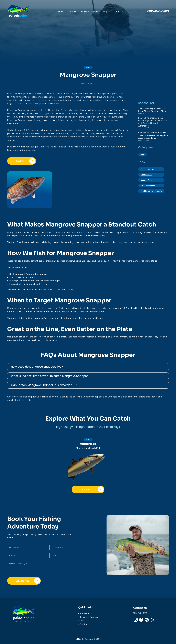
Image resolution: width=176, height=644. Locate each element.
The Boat (72, 11)
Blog (105, 11)
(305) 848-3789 (158, 11)
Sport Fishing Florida (150, 187)
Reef (143, 155)
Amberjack (88, 444)
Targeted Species (90, 11)
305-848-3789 (140, 613)
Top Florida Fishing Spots (152, 192)
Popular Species (148, 170)
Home (60, 11)
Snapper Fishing (148, 181)
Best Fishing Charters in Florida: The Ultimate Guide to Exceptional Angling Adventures (153, 135)
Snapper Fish (146, 175)
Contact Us (118, 11)
